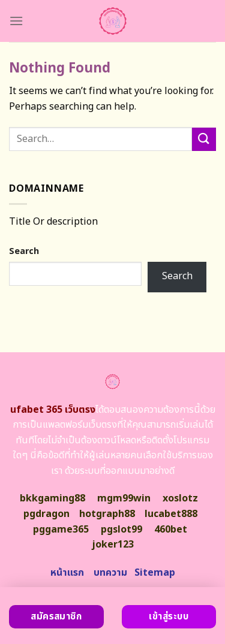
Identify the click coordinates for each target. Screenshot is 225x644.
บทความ (110, 573)
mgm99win (124, 498)
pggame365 (61, 530)
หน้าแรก (67, 573)
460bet (171, 530)
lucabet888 (171, 514)
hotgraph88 (107, 514)
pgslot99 (121, 530)
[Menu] (16, 21)
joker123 (113, 545)
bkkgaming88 (52, 498)
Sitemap (155, 573)
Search (24, 251)
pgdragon (46, 514)
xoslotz (180, 498)
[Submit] (204, 139)
